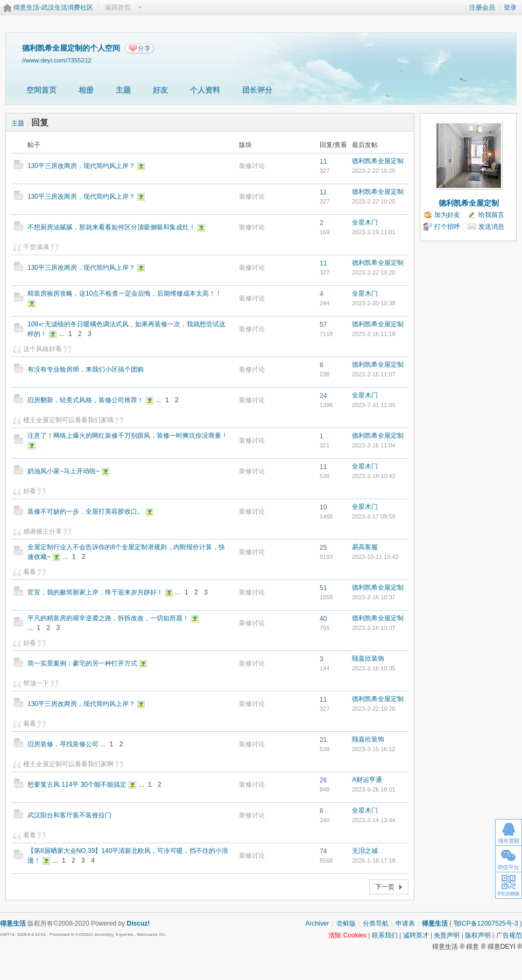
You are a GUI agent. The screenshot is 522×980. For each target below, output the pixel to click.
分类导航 (376, 923)
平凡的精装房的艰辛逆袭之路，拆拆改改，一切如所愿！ (108, 618)
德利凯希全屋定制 (378, 161)
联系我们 (385, 935)
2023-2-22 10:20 (374, 171)
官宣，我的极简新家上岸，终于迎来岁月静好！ (95, 592)
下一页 (385, 887)
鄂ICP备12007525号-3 (486, 923)
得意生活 (435, 923)
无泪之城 (365, 851)
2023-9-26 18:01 (374, 789)
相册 (86, 90)
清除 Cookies (347, 935)
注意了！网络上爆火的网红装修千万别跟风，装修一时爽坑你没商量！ (128, 436)
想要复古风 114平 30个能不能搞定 (77, 785)
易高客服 (365, 547)
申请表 (405, 923)
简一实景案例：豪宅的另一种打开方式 (82, 663)
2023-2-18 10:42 (374, 476)
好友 (160, 90)
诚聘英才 (416, 935)
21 (323, 740)
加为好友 (447, 215)
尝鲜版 (346, 923)
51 (323, 588)
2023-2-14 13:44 (374, 820)
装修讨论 (252, 166)
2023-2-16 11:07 (374, 374)
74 (323, 851)
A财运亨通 (367, 780)
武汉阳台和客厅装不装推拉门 (69, 815)
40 (323, 619)
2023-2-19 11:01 (374, 232)
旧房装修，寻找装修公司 (63, 744)
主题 (123, 90)
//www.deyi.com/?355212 (57, 60)
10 (323, 507)
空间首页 (41, 90)
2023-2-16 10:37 (374, 597)
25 (323, 548)
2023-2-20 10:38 (374, 303)
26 (323, 780)
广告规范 (509, 935)
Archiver (317, 923)
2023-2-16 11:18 (374, 334)
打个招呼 (447, 227)
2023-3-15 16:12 (374, 749)
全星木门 (365, 222)
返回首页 (118, 8)
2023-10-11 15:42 (375, 557)
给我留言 (491, 215)
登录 (510, 8)
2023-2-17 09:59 (374, 516)
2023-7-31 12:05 (374, 405)
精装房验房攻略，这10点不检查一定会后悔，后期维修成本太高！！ (125, 293)
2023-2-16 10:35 (374, 668)
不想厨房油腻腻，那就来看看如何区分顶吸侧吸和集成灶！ (111, 227)
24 (323, 396)
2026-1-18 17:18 (374, 860)
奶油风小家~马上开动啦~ (64, 471)
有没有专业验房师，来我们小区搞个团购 (86, 369)
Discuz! (139, 923)
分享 (144, 48)
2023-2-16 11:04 (374, 445)
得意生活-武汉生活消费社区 (53, 8)
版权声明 (478, 935)
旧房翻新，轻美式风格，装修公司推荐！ (86, 400)
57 (323, 325)
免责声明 (447, 935)
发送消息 (491, 227)
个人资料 (205, 90)
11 (323, 162)
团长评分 (257, 90)
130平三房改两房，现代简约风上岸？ (81, 166)
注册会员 (482, 8)
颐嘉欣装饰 (368, 659)
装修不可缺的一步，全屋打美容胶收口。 (86, 512)
